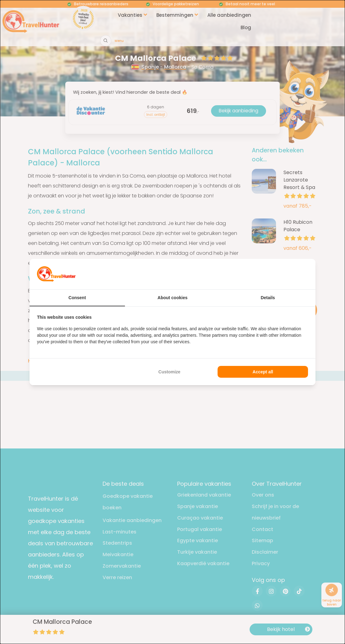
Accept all (263, 372)
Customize (170, 372)
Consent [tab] (77, 298)
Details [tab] (268, 298)
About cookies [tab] (172, 298)
